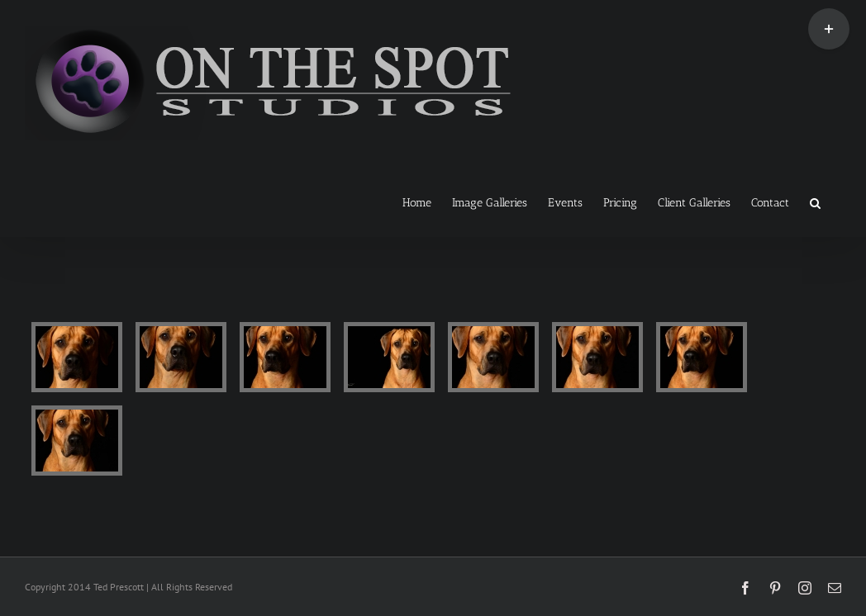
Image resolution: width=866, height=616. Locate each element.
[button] (815, 201)
